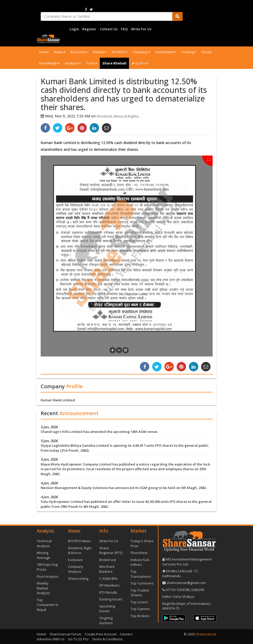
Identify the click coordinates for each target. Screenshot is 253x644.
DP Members (109, 585)
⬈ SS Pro (140, 63)
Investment (166, 52)
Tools (92, 63)
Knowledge (50, 63)
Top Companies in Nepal (48, 605)
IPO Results (108, 592)
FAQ (124, 29)
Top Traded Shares (140, 593)
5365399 (197, 590)
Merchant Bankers (107, 569)
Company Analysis (76, 569)
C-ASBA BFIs (109, 579)
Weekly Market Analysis (43, 588)
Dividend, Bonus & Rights (117, 116)
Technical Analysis (44, 543)
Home (44, 52)
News (60, 52)
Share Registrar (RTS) (111, 550)
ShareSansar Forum (65, 634)
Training (189, 52)
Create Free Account (101, 634)
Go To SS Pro (78, 639)
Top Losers (139, 602)
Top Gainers (140, 609)
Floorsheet (139, 553)
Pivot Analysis (48, 576)
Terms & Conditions (107, 639)
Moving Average (43, 555)
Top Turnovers (142, 583)
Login (74, 29)
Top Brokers (140, 616)
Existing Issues (111, 599)
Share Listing (78, 579)
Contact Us (109, 29)
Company (141, 52)
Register (89, 29)
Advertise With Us (51, 639)
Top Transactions (141, 574)
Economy (79, 52)
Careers (126, 634)
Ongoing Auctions (106, 620)
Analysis (73, 63)
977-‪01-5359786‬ (178, 590)
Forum (207, 52)
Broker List (108, 560)
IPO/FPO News (79, 541)
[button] (113, 350)
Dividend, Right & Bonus (80, 550)
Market (100, 52)
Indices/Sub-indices (140, 562)
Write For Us (141, 29)
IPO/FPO (120, 52)
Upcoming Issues (107, 609)
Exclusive (75, 560)
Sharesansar (206, 634)
